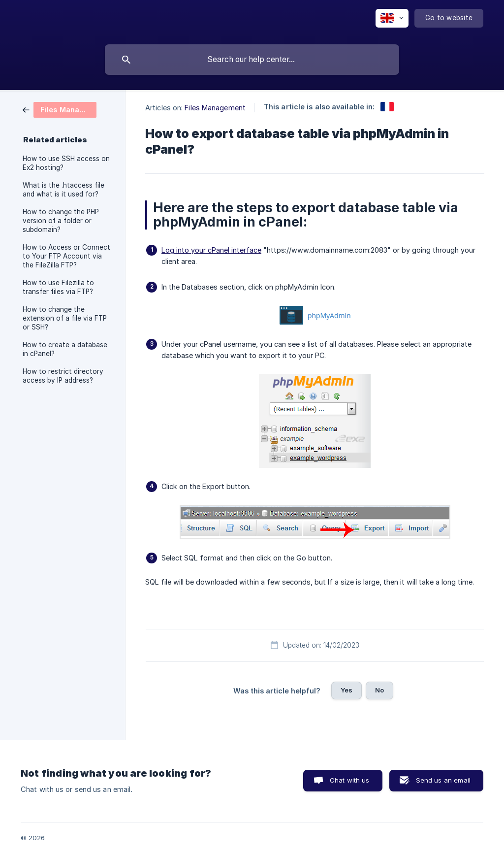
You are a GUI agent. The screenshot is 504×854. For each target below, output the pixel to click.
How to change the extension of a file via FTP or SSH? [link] (65, 318)
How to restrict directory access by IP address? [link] (63, 376)
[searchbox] (252, 60)
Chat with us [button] (350, 780)
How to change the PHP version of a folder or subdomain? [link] (61, 221)
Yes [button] (346, 690)
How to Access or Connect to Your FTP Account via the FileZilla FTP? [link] (66, 256)
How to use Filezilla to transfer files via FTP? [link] (58, 287)
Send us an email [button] (443, 780)
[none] (392, 18)
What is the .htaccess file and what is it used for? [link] (63, 190)
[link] (60, 109)
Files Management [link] (215, 108)
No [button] (379, 690)
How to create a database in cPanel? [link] (65, 349)
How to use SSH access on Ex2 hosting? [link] (66, 163)
